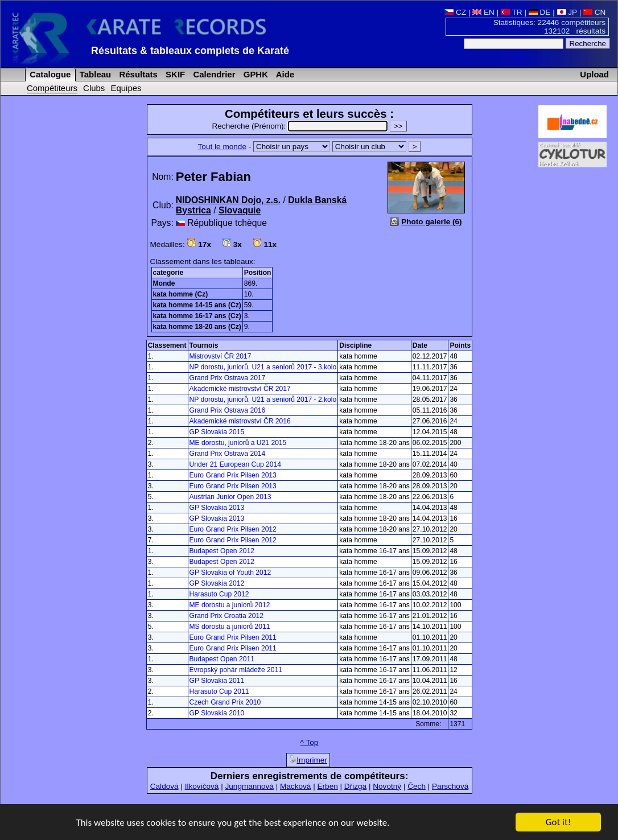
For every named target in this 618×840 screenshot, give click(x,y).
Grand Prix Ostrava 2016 (228, 410)
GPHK (255, 74)
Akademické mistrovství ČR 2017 (240, 389)
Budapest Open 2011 (222, 659)
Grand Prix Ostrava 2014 (228, 454)
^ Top (310, 742)
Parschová (450, 786)
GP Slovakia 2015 (217, 432)
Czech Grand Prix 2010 (225, 702)
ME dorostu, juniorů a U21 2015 (238, 443)
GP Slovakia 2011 (217, 681)
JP (567, 12)
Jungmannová (249, 786)
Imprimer (308, 760)
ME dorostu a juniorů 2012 (230, 605)
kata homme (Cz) (181, 294)
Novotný (387, 786)
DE (540, 12)
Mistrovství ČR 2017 (221, 356)
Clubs (94, 88)
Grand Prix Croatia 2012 (226, 616)
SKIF (174, 74)
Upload (594, 74)
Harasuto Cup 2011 (219, 691)
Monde (164, 283)
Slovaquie (240, 210)
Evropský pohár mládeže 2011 (236, 670)
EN (483, 12)
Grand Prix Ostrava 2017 (228, 378)
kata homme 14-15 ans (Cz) (197, 305)
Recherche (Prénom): (301, 126)
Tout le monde (222, 147)
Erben (327, 786)
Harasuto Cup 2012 (219, 594)
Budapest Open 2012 (222, 551)
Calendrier (213, 74)
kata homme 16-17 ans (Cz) (197, 316)
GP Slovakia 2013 (217, 508)
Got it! (558, 823)
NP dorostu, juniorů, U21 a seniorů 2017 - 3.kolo (263, 367)
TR (512, 12)
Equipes (126, 88)
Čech (417, 786)
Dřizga (355, 786)
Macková (295, 786)
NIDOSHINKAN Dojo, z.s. (228, 200)
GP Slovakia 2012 (217, 583)
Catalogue (49, 74)
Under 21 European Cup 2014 (235, 464)
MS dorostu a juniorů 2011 (230, 627)
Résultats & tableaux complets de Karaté (190, 51)
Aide (284, 74)
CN (594, 12)
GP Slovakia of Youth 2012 (230, 573)
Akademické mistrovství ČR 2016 (240, 421)
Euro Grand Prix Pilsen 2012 (233, 529)
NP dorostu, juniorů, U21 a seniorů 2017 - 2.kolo (263, 400)
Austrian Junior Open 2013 (230, 497)
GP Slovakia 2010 (217, 713)
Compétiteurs (52, 88)
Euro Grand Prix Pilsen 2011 (233, 637)
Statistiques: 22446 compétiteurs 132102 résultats (549, 27)
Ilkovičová (202, 786)
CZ (455, 12)
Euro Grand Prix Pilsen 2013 (233, 475)
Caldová (164, 786)
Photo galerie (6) (432, 222)
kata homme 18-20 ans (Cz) (197, 327)
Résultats (137, 74)
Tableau (94, 74)
